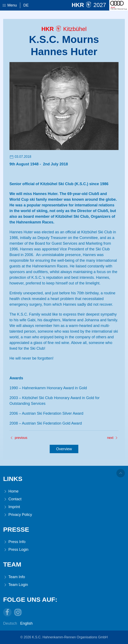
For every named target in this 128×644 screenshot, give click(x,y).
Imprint (12, 507)
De (26, 5)
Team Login (16, 585)
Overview (64, 449)
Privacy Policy (18, 515)
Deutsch (10, 623)
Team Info (14, 577)
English (26, 623)
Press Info (14, 542)
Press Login (16, 550)
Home (11, 491)
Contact (12, 499)
